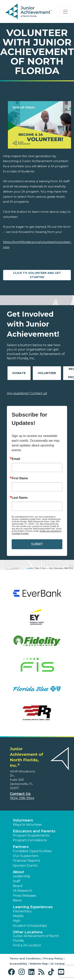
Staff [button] (17, 881)
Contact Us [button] (20, 794)
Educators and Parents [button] (34, 831)
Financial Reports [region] (26, 861)
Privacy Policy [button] (53, 958)
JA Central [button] (57, 964)
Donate (19, 373)
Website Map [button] (39, 964)
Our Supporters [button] (26, 856)
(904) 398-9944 (22, 798)
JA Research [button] (22, 891)
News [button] (17, 900)
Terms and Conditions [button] (25, 958)
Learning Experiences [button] (33, 907)
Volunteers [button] (23, 820)
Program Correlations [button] (30, 840)
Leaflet (30, 568)
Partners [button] (21, 847)
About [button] (18, 872)
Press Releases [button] (24, 896)
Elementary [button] (22, 911)
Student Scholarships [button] (30, 926)
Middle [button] (18, 916)
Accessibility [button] (18, 964)
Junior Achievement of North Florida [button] (36, 938)
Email (16, 459)
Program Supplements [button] (31, 835)
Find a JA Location (27, 945)
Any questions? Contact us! (27, 393)
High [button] (17, 921)
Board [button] (18, 886)
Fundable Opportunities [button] (32, 851)
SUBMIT (37, 544)
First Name (20, 478)
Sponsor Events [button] (25, 866)
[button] (12, 972)
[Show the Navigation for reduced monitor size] (65, 12)
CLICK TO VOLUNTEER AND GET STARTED (37, 275)
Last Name (20, 498)
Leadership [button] (22, 876)
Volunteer (47, 373)
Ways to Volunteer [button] (28, 825)
